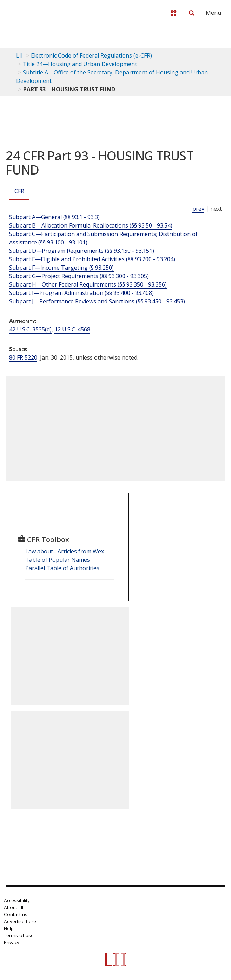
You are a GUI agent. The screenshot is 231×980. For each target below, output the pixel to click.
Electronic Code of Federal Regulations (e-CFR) (91, 55)
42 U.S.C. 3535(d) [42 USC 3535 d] (30, 329)
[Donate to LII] (173, 13)
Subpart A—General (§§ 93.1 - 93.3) (54, 217)
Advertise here (20, 921)
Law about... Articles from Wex (65, 551)
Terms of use (19, 935)
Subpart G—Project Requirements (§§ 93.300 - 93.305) (79, 276)
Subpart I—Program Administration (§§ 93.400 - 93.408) (81, 293)
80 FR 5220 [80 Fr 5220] (23, 357)
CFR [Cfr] (19, 191)
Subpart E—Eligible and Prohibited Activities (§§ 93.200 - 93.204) (92, 259)
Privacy (12, 942)
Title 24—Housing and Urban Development (80, 64)
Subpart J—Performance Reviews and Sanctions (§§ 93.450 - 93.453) (97, 301)
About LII (14, 907)
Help (9, 928)
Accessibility (17, 900)
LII (19, 55)
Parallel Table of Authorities (62, 568)
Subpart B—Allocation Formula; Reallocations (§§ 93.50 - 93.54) (91, 225)
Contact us (16, 914)
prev (198, 209)
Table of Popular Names (58, 560)
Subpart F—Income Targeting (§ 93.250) (61, 268)
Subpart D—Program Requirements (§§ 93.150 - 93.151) (82, 251)
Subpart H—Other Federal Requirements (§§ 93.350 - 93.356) (88, 284)
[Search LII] (192, 13)
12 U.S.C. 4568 (72, 329)
